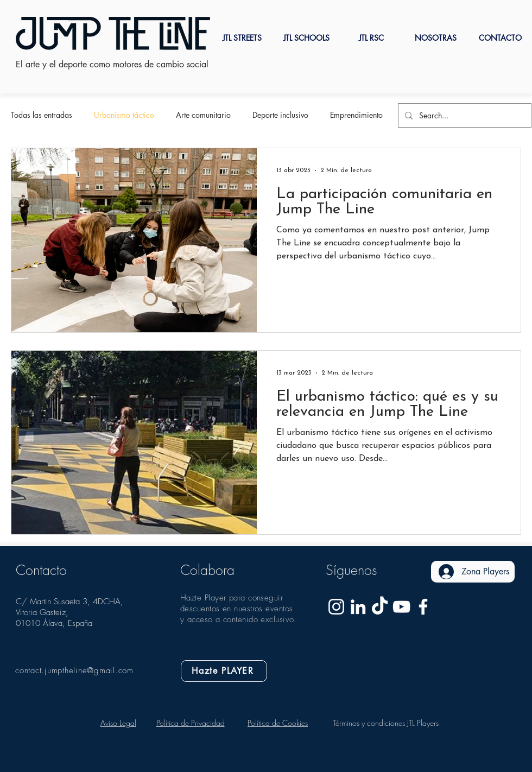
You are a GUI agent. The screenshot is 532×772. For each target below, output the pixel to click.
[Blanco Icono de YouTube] (401, 607)
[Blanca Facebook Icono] (423, 607)
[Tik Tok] (380, 607)
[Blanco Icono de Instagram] (336, 607)
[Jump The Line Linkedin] (358, 607)
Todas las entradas (42, 115)
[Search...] (464, 115)
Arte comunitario (203, 115)
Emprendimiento (356, 115)
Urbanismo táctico (124, 115)
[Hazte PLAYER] (224, 671)
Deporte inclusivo (280, 115)
